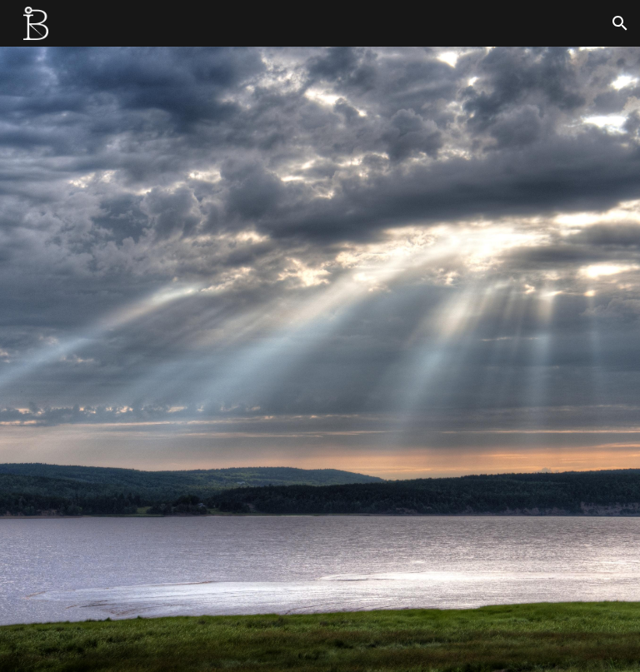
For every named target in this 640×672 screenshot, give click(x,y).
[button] (620, 23)
